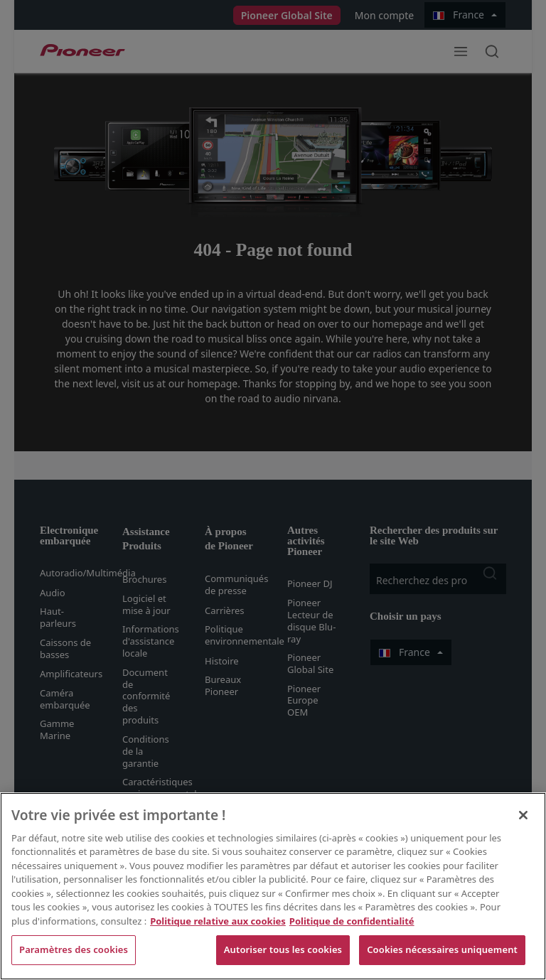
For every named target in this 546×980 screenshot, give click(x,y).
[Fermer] (523, 815)
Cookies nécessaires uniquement (442, 949)
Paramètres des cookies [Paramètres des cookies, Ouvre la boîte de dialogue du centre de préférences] (74, 949)
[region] (273, 886)
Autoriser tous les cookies (283, 949)
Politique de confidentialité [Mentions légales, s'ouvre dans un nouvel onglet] (352, 921)
